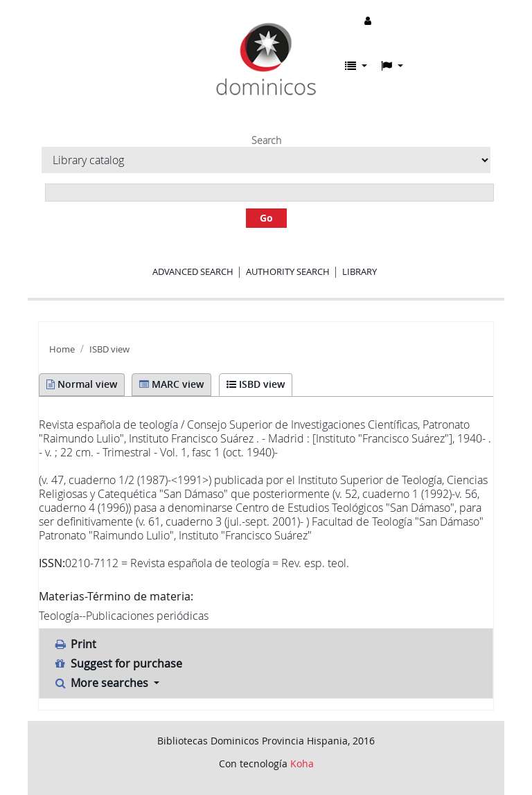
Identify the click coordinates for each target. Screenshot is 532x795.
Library (360, 271)
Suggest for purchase (118, 663)
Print (75, 644)
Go (266, 218)
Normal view (82, 384)
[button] (356, 66)
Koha (302, 763)
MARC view (171, 384)
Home (62, 349)
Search (266, 141)
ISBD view (109, 349)
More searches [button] (102, 683)
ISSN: (52, 563)
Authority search (288, 271)
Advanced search (193, 271)
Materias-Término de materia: (116, 596)
